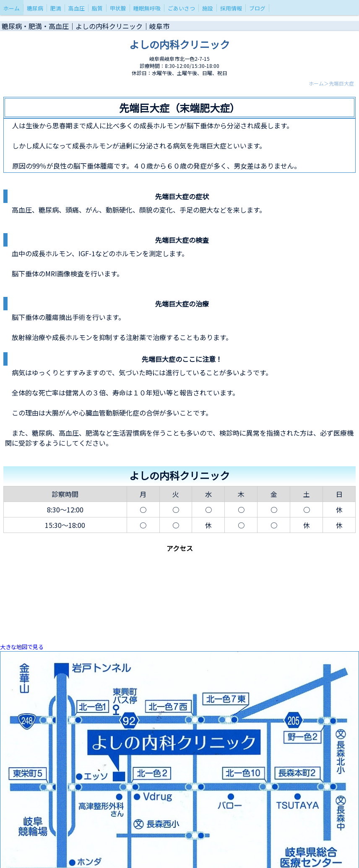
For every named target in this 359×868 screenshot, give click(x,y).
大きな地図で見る (22, 647)
